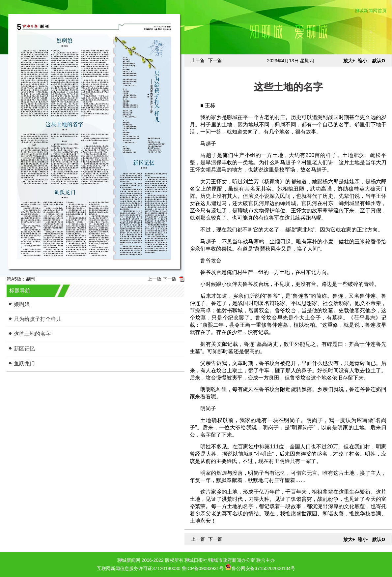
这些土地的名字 (32, 334)
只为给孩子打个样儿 (38, 319)
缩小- (363, 61)
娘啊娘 (22, 304)
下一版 (170, 279)
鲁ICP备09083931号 (203, 568)
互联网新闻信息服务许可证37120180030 (139, 568)
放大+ (349, 61)
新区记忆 (24, 349)
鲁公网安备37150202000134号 (260, 567)
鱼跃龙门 (24, 364)
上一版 (154, 279)
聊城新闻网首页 (371, 11)
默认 (379, 61)
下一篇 (215, 60)
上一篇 (198, 60)
